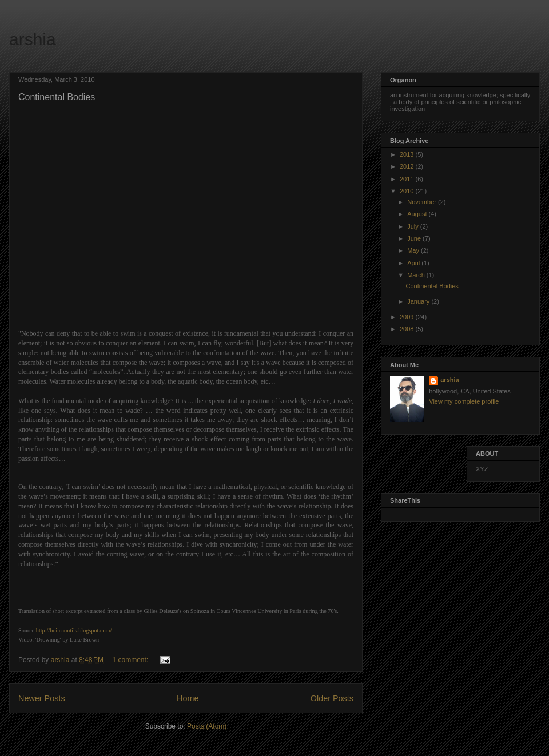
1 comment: (131, 660)
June (415, 238)
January (419, 301)
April (414, 263)
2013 (408, 154)
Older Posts (332, 698)
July (414, 226)
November (423, 202)
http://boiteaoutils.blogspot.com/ (74, 630)
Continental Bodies (57, 97)
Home (188, 698)
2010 (408, 191)
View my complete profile (464, 401)
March (417, 275)
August (418, 214)
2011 (408, 179)
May (414, 250)
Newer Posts (42, 698)
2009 (408, 317)
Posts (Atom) (207, 726)
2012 (408, 166)
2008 (408, 329)
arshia (33, 39)
